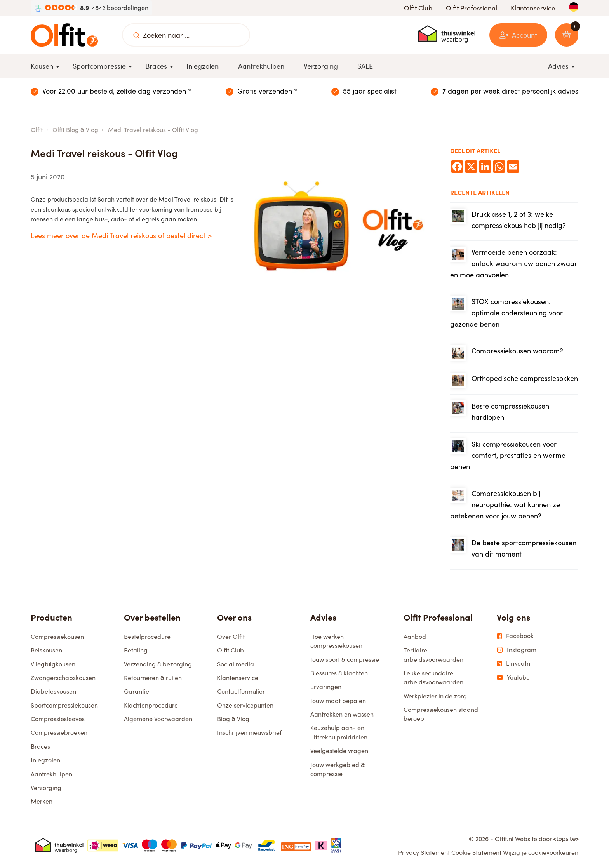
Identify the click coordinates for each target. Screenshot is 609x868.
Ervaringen (326, 688)
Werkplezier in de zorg (435, 697)
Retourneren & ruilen (153, 679)
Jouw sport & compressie (345, 660)
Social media (236, 665)
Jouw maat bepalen (338, 702)
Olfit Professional (472, 8)
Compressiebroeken (59, 733)
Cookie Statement (476, 853)
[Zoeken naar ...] (136, 35)
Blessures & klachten (339, 674)
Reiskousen (46, 651)
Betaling (136, 651)
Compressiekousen (57, 638)
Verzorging (46, 789)
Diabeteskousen (53, 692)
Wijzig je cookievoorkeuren (541, 853)
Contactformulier (241, 692)
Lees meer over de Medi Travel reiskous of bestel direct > (121, 235)
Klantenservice (533, 8)
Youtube (513, 678)
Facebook (515, 637)
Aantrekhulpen (51, 775)
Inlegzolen (45, 761)
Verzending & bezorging (158, 665)
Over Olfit (231, 638)
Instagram (517, 651)
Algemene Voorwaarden (158, 720)
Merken (42, 802)
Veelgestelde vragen (339, 752)
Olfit (37, 130)
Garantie (137, 692)
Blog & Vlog (233, 720)
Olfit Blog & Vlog (75, 130)
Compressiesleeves (58, 720)
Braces (40, 747)
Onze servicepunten (245, 706)
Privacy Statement (424, 853)
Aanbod (415, 638)
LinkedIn (513, 664)
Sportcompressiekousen (64, 706)
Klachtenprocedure (151, 706)
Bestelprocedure (147, 638)
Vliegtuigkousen (53, 665)
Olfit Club (418, 8)
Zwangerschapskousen (63, 679)
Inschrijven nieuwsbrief (249, 733)
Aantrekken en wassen (342, 715)
